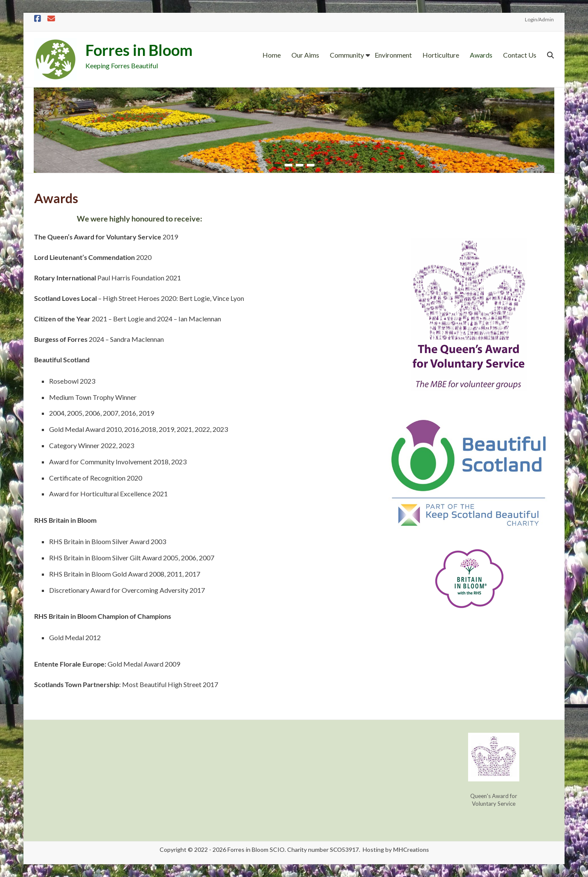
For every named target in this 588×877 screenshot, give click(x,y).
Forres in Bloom (139, 50)
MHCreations (411, 849)
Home (272, 55)
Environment (393, 55)
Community (347, 55)
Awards (481, 55)
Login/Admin (539, 19)
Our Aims (305, 55)
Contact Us (520, 55)
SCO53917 (344, 849)
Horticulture (441, 55)
